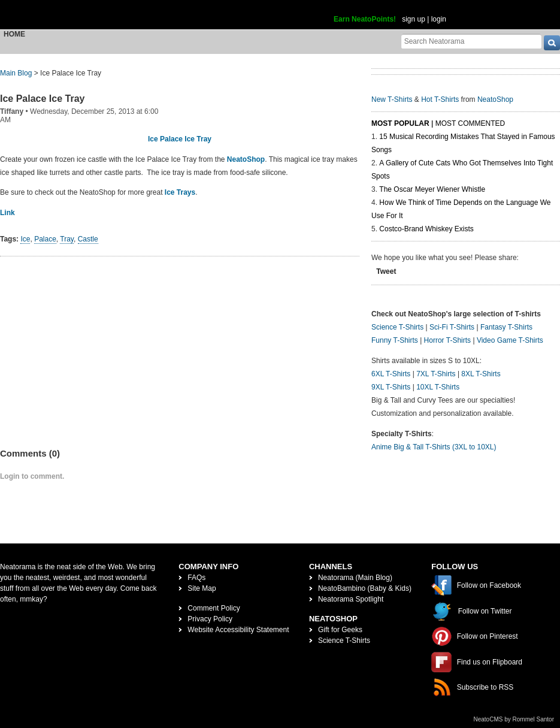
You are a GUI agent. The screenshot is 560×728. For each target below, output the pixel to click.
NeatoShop (246, 159)
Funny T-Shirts (395, 340)
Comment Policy (214, 608)
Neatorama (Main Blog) (355, 578)
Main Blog (16, 73)
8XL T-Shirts (481, 374)
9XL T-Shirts (391, 387)
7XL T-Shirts (436, 374)
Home (14, 34)
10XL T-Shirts (438, 387)
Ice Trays (180, 192)
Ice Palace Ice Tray (42, 99)
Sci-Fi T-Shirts (452, 327)
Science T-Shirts (397, 327)
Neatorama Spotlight (351, 599)
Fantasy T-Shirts (506, 327)
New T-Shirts (392, 99)
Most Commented (470, 123)
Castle (88, 239)
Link (7, 213)
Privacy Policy (210, 619)
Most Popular (400, 123)
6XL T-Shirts (391, 374)
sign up (414, 19)
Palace (45, 239)
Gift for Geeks (340, 630)
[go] (552, 43)
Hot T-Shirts (440, 99)
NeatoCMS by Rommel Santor (514, 719)
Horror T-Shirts (447, 340)
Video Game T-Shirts (510, 340)
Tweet (386, 271)
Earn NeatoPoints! (365, 19)
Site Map (202, 588)
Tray (67, 239)
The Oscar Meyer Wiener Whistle (432, 189)
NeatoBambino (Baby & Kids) (365, 588)
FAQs (196, 578)
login (439, 19)
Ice (25, 239)
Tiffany (12, 111)
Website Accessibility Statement (238, 630)
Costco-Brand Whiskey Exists (426, 229)
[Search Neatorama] (471, 41)
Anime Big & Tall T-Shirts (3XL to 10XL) (434, 447)
